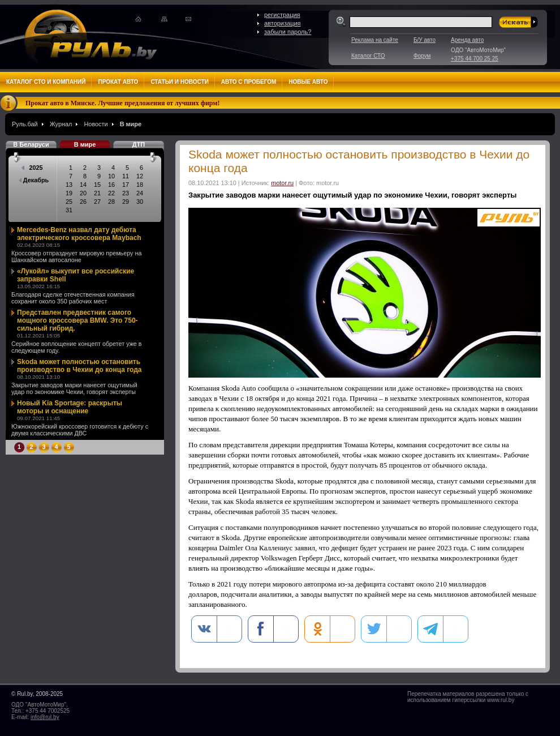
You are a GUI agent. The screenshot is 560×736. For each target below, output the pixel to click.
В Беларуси (31, 144)
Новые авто (308, 82)
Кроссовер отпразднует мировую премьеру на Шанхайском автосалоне (76, 256)
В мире (131, 124)
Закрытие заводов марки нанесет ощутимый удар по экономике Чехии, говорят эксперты (74, 388)
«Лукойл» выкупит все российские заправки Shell (76, 275)
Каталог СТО (368, 56)
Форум (422, 56)
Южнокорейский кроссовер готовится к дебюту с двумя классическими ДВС (80, 430)
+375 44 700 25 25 (475, 59)
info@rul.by (45, 717)
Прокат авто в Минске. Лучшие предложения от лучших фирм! (123, 103)
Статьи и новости (179, 82)
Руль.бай (25, 124)
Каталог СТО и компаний (46, 82)
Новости (96, 124)
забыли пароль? (288, 32)
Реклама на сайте (375, 40)
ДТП (139, 144)
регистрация (282, 15)
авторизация (283, 23)
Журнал (61, 124)
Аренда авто (467, 40)
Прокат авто (118, 82)
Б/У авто (425, 40)
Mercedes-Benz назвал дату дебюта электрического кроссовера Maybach (79, 234)
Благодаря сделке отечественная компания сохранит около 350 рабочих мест (73, 298)
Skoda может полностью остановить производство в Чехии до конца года (79, 366)
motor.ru (282, 183)
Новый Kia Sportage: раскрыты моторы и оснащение (70, 407)
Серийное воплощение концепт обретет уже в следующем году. (77, 347)
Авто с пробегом (249, 82)
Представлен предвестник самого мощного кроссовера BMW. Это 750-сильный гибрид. (77, 320)
